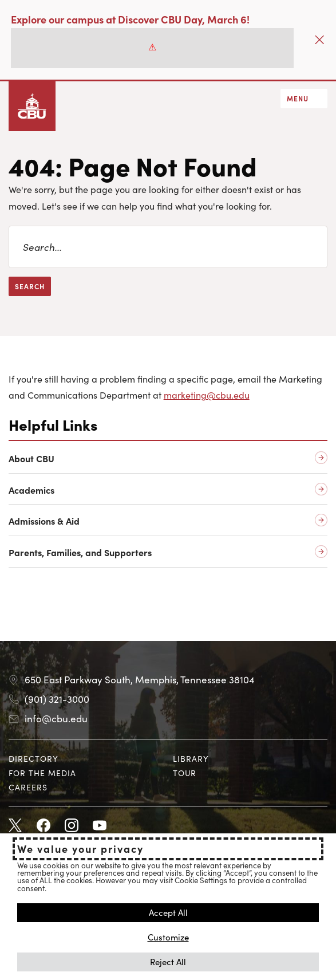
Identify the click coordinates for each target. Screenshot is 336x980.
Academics (31, 490)
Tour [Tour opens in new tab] (185, 773)
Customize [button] (168, 937)
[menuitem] (86, 759)
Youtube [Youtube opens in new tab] (100, 826)
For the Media (42, 773)
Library (191, 758)
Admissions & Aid (44, 521)
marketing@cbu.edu (207, 395)
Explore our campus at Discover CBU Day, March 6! (130, 19)
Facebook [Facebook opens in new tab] (44, 826)
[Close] (319, 40)
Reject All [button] (168, 961)
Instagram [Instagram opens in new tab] (72, 826)
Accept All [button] (168, 912)
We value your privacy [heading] (80, 849)
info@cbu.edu (56, 718)
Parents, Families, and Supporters (80, 552)
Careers (28, 787)
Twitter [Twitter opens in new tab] (15, 826)
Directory (33, 758)
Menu (298, 98)
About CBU (31, 458)
